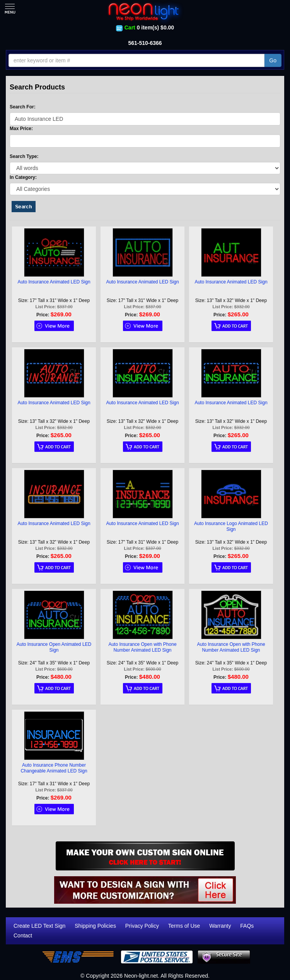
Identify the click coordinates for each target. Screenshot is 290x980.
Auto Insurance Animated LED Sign (54, 282)
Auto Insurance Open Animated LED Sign (54, 647)
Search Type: (24, 156)
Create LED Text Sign (39, 926)
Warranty (220, 926)
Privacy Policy (142, 926)
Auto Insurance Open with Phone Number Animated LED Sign (142, 647)
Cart (130, 27)
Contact (23, 935)
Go (273, 60)
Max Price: (21, 129)
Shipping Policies (95, 926)
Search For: (23, 107)
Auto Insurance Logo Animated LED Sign (231, 526)
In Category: (23, 177)
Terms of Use (184, 926)
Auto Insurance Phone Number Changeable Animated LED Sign (54, 768)
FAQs (247, 926)
